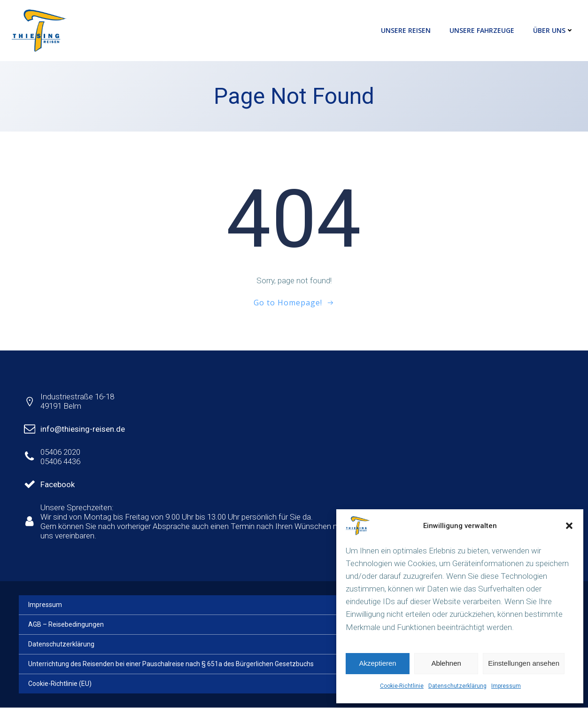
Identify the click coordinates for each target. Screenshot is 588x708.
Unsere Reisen (406, 30)
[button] (569, 526)
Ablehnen (446, 663)
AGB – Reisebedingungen (66, 625)
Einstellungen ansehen (524, 663)
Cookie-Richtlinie (402, 686)
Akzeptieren (377, 663)
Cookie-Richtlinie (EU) (60, 684)
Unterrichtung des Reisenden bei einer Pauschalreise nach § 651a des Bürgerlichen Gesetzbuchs (171, 664)
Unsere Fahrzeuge (482, 30)
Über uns (553, 30)
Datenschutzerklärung (457, 686)
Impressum (506, 686)
